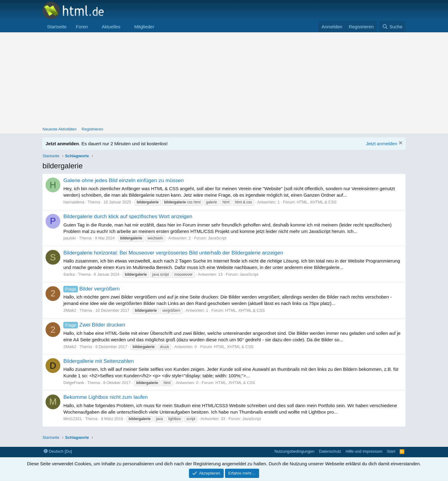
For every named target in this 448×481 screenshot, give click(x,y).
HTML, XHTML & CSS (317, 202)
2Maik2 (70, 310)
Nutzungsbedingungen (294, 451)
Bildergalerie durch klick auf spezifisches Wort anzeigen (128, 216)
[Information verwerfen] (400, 144)
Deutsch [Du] (58, 451)
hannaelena (74, 202)
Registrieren (92, 129)
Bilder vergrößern (92, 289)
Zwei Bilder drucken (94, 325)
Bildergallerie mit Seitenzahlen (99, 361)
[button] (93, 27)
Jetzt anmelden (382, 144)
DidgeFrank (74, 383)
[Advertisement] (224, 78)
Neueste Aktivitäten (60, 129)
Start (391, 451)
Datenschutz (330, 451)
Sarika (69, 274)
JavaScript (217, 238)
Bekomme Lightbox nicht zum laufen (106, 397)
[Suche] (392, 27)
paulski (70, 238)
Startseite (57, 27)
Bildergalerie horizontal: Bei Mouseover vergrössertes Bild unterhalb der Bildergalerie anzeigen (173, 253)
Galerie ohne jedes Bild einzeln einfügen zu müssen (124, 180)
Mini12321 (73, 419)
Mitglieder (144, 27)
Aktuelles (111, 27)
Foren (82, 27)
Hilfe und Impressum (364, 451)
